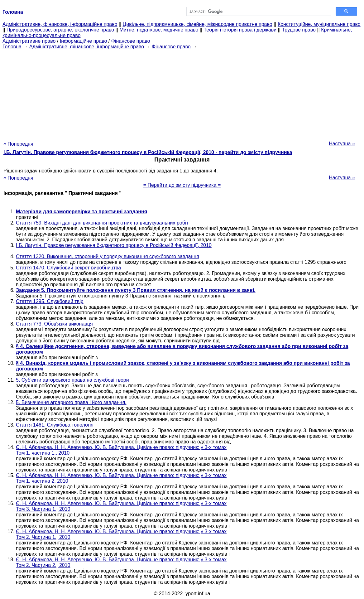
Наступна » (342, 144)
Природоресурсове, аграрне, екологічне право (60, 30)
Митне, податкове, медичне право (159, 30)
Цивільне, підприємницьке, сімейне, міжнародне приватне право (198, 24)
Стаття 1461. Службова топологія (55, 425)
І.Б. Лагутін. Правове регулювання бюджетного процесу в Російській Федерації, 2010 (114, 245)
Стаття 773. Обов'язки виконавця (54, 324)
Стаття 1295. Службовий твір (50, 301)
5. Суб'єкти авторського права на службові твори (72, 380)
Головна (12, 47)
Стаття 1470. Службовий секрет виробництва (68, 268)
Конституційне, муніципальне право (319, 24)
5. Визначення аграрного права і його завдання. (71, 402)
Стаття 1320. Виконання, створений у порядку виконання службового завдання (108, 256)
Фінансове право (131, 41)
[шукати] (258, 12)
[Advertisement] (182, 93)
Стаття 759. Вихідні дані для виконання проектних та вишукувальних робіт (102, 223)
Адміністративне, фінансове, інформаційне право (60, 24)
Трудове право (299, 30)
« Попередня (18, 144)
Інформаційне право (84, 41)
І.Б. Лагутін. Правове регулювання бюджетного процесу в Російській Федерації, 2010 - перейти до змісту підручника (148, 152)
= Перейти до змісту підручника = (182, 185)
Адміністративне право (29, 41)
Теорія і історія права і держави (240, 30)
